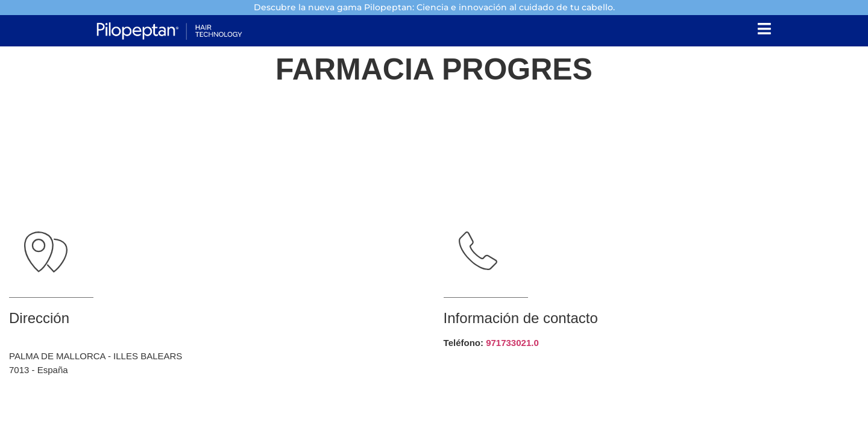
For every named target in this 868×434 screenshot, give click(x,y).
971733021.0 (512, 343)
